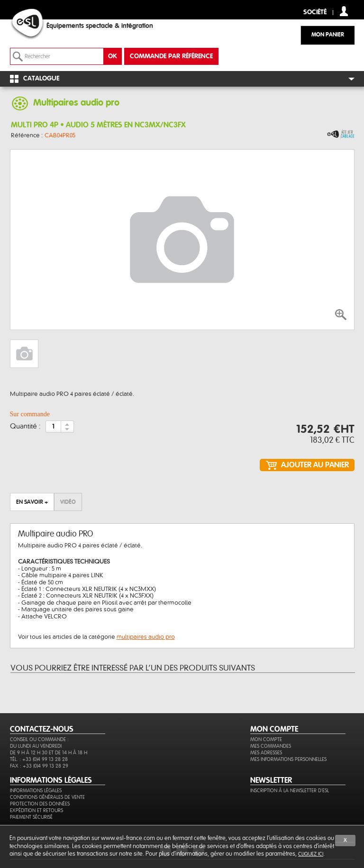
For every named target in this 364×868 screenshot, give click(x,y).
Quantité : (25, 427)
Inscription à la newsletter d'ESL (290, 791)
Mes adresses (266, 753)
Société (315, 13)
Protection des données (40, 804)
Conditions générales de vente (47, 797)
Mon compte (266, 739)
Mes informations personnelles (288, 759)
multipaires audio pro (146, 637)
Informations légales (36, 791)
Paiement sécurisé (31, 817)
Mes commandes (271, 746)
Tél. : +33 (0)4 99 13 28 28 (39, 759)
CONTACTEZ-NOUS (42, 729)
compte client (344, 11)
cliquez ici (311, 854)
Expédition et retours (36, 810)
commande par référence (171, 56)
